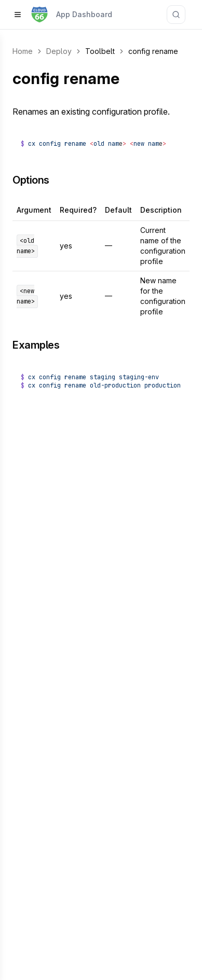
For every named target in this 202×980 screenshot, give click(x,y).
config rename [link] (153, 51)
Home (23, 51)
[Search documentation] (176, 15)
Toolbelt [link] (100, 51)
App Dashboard (84, 14)
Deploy (59, 51)
